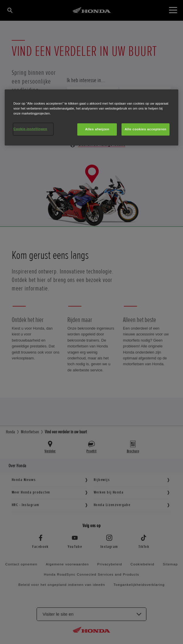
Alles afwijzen (97, 129)
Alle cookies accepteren (146, 129)
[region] (92, 117)
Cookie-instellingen (30, 129)
